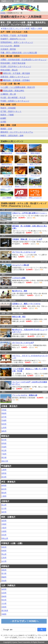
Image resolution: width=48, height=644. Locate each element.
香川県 (4, 573)
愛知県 (4, 493)
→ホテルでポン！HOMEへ (24, 621)
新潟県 (4, 477)
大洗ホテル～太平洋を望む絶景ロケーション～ (30, 213)
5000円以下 (21, 164)
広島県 (4, 558)
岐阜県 (4, 489)
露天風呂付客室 (7, 152)
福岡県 (4, 589)
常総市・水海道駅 (8, 108)
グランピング (35, 175)
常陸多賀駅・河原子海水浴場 (13, 63)
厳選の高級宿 (35, 152)
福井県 (4, 512)
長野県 (4, 473)
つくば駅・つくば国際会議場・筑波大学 (18, 87)
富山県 (4, 505)
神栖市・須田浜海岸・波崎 (12, 136)
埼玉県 (4, 450)
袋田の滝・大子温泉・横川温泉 (17, 73)
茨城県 (4, 447)
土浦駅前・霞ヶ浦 (8, 94)
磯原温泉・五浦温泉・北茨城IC (17, 80)
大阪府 (4, 528)
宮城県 (4, 420)
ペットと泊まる (7, 186)
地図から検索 (36, 29)
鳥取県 (4, 547)
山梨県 (4, 470)
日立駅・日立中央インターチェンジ (16, 67)
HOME (3, 13)
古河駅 (3, 122)
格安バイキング (35, 164)
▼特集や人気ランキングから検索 (15, 29)
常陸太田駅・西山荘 (9, 70)
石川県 (4, 508)
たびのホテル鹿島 (19, 278)
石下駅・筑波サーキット (11, 111)
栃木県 (4, 440)
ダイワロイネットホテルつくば (24, 252)
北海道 (4, 410)
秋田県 (4, 424)
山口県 (4, 561)
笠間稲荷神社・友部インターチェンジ (17, 42)
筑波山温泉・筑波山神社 (14, 91)
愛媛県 (4, 577)
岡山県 (4, 554)
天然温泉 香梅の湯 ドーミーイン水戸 (27, 239)
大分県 (4, 603)
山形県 (4, 428)
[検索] (18, 630)
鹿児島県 (5, 611)
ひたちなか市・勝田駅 (10, 46)
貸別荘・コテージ (21, 186)
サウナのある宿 (21, 175)
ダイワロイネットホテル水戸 (23, 343)
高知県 (4, 581)
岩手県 (4, 417)
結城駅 (3, 118)
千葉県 (4, 454)
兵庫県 (4, 531)
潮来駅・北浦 (6, 129)
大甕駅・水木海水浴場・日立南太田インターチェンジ (23, 60)
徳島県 (4, 570)
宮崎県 (4, 607)
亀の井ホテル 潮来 (20, 291)
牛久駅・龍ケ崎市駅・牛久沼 (13, 98)
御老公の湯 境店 (19, 317)
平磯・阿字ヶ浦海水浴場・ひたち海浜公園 (19, 53)
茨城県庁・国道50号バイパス (13, 39)
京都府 (4, 524)
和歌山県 (5, 538)
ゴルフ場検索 (7, 197)
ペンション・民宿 (35, 186)
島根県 (4, 551)
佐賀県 (4, 593)
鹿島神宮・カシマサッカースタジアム (17, 132)
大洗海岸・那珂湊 (8, 49)
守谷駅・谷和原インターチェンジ (15, 101)
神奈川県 (5, 461)
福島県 (4, 431)
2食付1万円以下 (7, 164)
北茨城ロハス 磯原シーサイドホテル (26, 304)
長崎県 (4, 596)
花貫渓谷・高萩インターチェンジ (15, 77)
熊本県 (4, 600)
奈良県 (4, 535)
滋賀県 (4, 521)
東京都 (4, 458)
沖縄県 (4, 614)
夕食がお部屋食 (21, 152)
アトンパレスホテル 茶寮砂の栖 (25, 395)
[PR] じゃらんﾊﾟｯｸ (35, 197)
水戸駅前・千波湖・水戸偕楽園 (14, 36)
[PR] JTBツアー (21, 197)
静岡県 (4, 486)
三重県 (4, 496)
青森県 (4, 413)
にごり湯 (7, 175)
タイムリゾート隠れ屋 (20, 265)
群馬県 (4, 443)
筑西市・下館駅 (7, 115)
